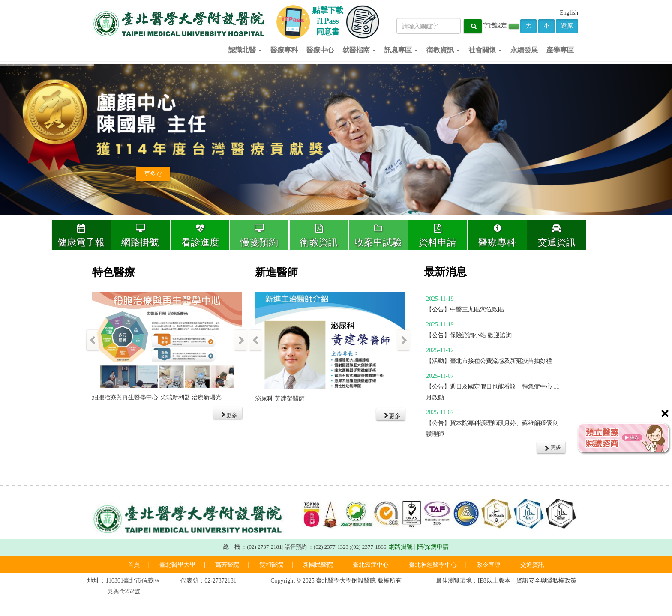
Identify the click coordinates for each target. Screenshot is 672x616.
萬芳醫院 (227, 565)
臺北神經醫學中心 (433, 565)
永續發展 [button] (524, 50)
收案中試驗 (378, 236)
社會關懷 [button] (485, 50)
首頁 (134, 565)
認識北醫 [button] (245, 50)
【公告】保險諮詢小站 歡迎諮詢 (469, 335)
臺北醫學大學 (177, 565)
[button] (228, 413)
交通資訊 (556, 236)
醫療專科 (497, 236)
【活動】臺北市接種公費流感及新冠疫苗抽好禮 (489, 361)
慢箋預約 (259, 236)
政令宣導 (489, 565)
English (569, 13)
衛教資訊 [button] (443, 50)
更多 (153, 176)
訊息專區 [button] (401, 50)
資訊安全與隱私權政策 (546, 581)
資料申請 (438, 236)
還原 (567, 26)
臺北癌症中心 (371, 565)
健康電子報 (81, 236)
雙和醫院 (271, 565)
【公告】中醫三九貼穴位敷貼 (465, 309)
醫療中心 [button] (320, 50)
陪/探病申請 (433, 547)
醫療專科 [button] (284, 50)
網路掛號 (140, 236)
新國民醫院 (318, 565)
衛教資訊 (319, 236)
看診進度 (200, 236)
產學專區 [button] (560, 50)
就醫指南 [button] (359, 50)
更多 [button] (552, 448)
